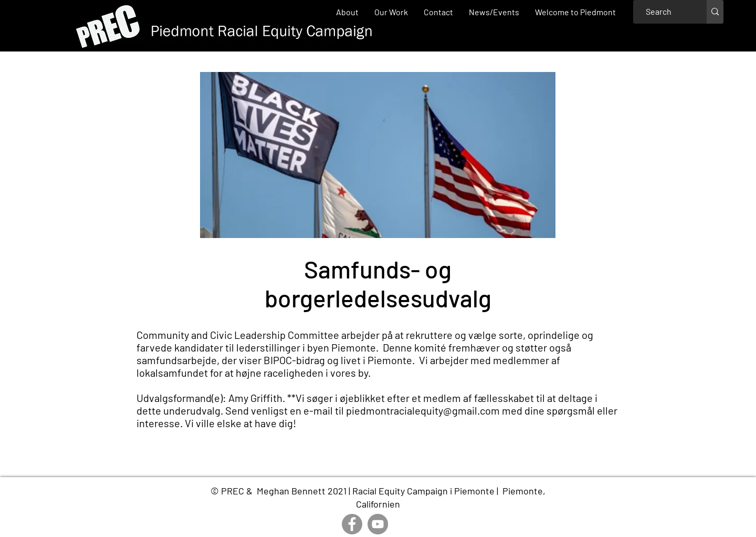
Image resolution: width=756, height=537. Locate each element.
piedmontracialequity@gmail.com (423, 410)
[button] (391, 12)
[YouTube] (378, 524)
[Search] (659, 12)
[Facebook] (352, 524)
